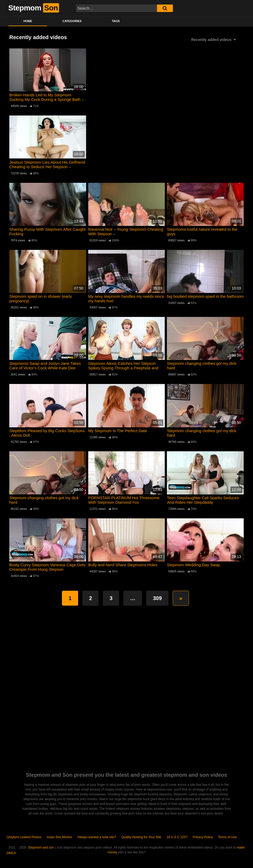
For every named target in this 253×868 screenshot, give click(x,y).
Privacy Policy (203, 837)
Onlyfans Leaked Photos (24, 837)
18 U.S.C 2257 (177, 837)
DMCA (11, 853)
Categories (72, 21)
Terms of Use (227, 837)
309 (157, 598)
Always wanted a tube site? (97, 837)
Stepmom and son (41, 848)
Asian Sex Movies (59, 837)
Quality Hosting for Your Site (141, 837)
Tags (116, 21)
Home (28, 21)
